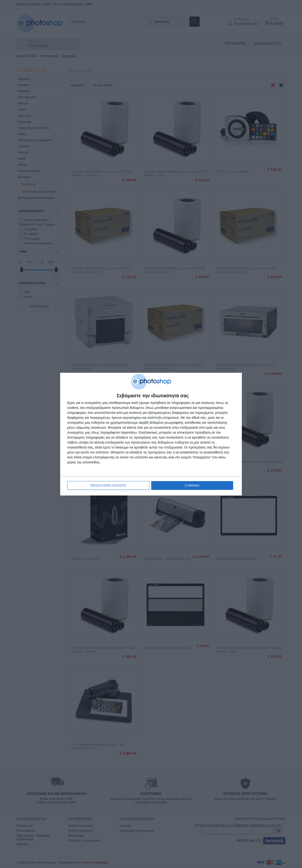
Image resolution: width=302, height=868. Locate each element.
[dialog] (151, 434)
